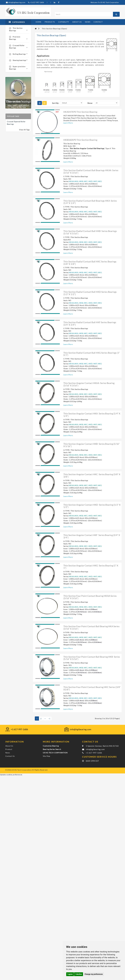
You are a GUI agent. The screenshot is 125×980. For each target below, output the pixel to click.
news (88, 22)
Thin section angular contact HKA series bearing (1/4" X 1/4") (92, 415)
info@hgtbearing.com (16, 2)
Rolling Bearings (18, 54)
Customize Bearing (51, 746)
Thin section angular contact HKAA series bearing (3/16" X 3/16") (89, 384)
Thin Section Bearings (18, 29)
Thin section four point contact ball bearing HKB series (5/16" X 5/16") (92, 658)
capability (64, 22)
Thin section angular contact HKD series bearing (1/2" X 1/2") (92, 506)
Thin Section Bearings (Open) (54, 29)
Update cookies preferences (11, 775)
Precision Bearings (18, 38)
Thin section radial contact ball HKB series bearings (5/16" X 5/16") (90, 232)
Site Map (46, 756)
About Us (9, 746)
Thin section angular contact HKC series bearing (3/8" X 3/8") (92, 476)
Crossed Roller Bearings (18, 47)
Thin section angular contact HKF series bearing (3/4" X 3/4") (92, 536)
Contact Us (10, 756)
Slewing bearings (18, 60)
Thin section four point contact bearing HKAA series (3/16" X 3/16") (90, 597)
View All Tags (24, 130)
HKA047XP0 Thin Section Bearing (80, 112)
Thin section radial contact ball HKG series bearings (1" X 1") (92, 354)
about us (77, 22)
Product (9, 749)
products (50, 22)
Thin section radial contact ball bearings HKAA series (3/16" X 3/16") (91, 171)
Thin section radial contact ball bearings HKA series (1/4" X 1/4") (90, 202)
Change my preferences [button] (94, 974)
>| (49, 719)
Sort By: (56, 103)
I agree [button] (70, 974)
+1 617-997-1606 (36, 2)
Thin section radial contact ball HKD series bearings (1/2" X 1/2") (90, 293)
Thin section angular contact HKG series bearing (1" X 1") (91, 567)
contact (98, 22)
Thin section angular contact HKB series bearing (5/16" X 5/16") (92, 445)
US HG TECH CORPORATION (55, 753)
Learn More (68, 123)
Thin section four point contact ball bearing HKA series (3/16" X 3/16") (91, 628)
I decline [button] (79, 974)
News (8, 753)
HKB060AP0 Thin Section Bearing (80, 140)
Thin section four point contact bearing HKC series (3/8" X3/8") (92, 688)
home (39, 22)
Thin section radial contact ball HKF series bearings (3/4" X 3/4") (90, 323)
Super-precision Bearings (18, 68)
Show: (90, 103)
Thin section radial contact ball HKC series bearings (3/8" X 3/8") (90, 263)
